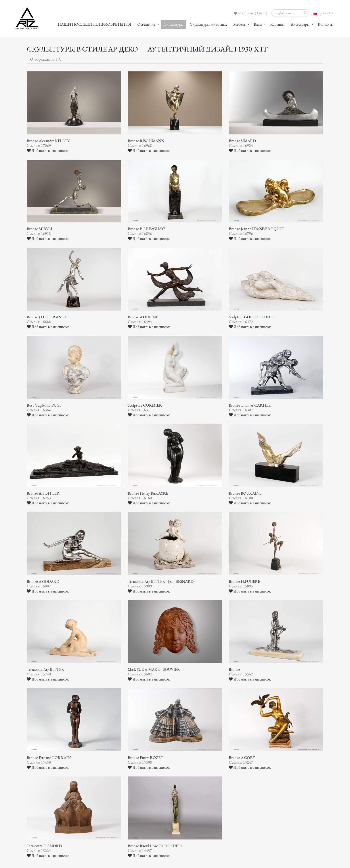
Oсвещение (146, 24)
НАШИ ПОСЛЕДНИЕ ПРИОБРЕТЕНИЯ (94, 24)
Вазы (258, 24)
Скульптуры (174, 24)
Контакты (326, 24)
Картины (277, 24)
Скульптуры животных (208, 24)
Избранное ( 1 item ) (250, 13)
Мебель (239, 24)
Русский (323, 13)
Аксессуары (300, 24)
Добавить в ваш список (48, 151)
